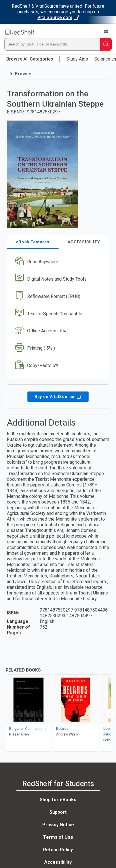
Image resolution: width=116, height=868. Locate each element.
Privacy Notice (58, 825)
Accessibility (58, 862)
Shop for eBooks (58, 800)
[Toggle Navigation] (106, 32)
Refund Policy (58, 850)
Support (58, 812)
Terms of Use (58, 837)
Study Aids (77, 59)
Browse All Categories (30, 59)
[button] (57, 262)
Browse (23, 74)
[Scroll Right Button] (110, 714)
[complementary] (58, 703)
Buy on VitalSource (58, 397)
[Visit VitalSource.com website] (58, 12)
